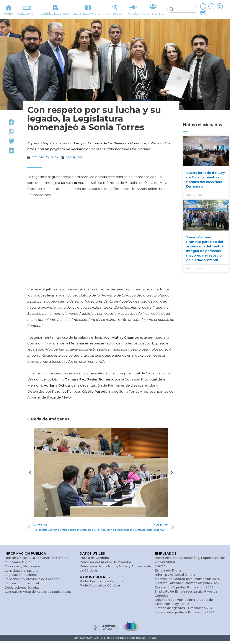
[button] (30, 472)
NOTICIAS (75, 157)
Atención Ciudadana (153, 14)
